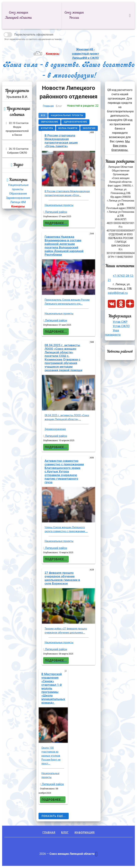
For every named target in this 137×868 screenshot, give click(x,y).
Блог (65, 832)
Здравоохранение (18, 198)
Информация (85, 832)
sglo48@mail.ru (118, 293)
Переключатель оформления (34, 35)
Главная (48, 106)
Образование (18, 194)
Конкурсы (18, 206)
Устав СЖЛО (121, 326)
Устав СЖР (120, 322)
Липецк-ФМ (18, 202)
